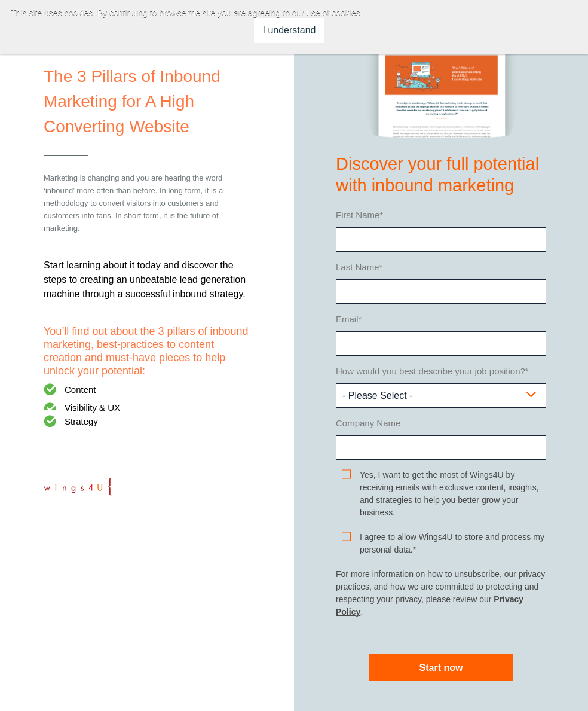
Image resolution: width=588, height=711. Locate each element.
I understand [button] (290, 30)
